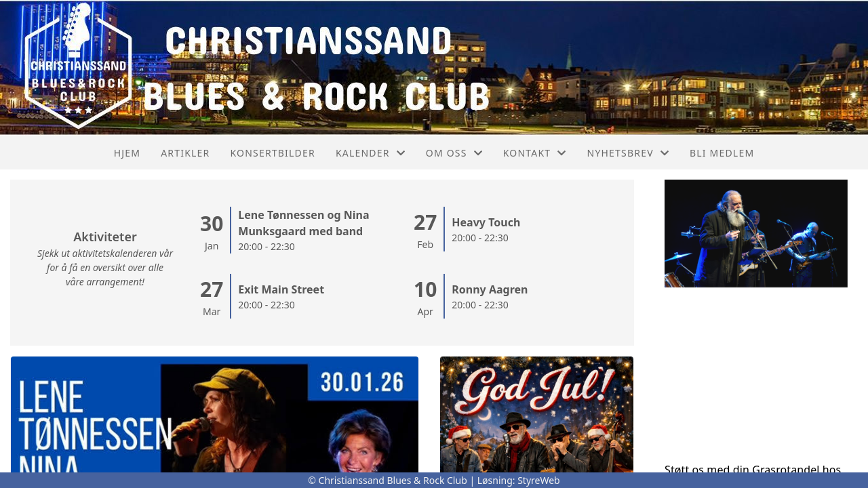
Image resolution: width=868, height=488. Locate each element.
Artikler (185, 153)
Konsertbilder (272, 153)
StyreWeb (539, 480)
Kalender (371, 153)
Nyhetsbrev (628, 153)
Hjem (127, 153)
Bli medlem (722, 153)
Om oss (454, 153)
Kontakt (535, 153)
